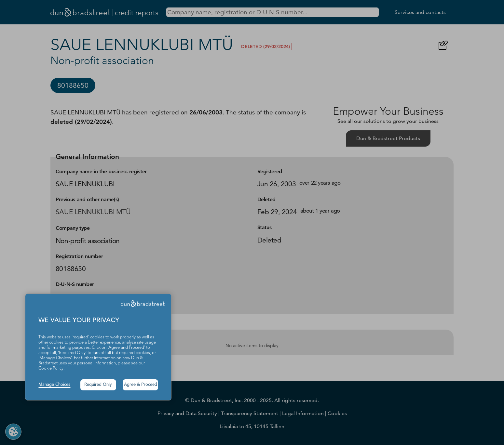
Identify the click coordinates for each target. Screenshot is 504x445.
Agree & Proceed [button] (141, 385)
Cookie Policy (51, 368)
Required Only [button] (98, 385)
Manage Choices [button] (54, 385)
